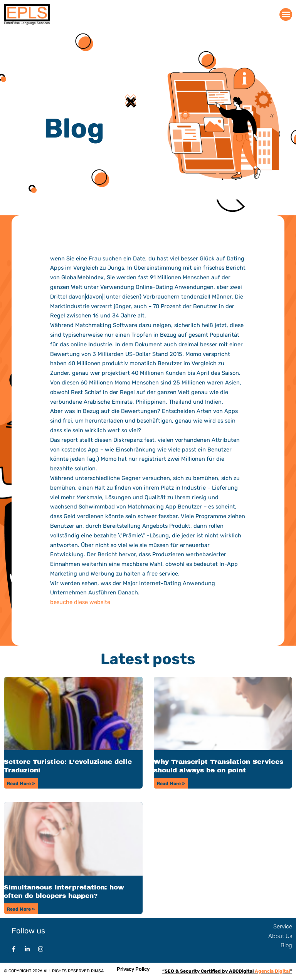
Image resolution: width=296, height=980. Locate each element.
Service (283, 926)
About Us (280, 936)
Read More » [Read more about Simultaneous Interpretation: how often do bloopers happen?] (21, 909)
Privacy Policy (133, 969)
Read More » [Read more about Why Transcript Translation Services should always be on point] (171, 784)
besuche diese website (80, 602)
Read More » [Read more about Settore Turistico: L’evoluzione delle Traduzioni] (21, 784)
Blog (286, 945)
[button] (286, 14)
